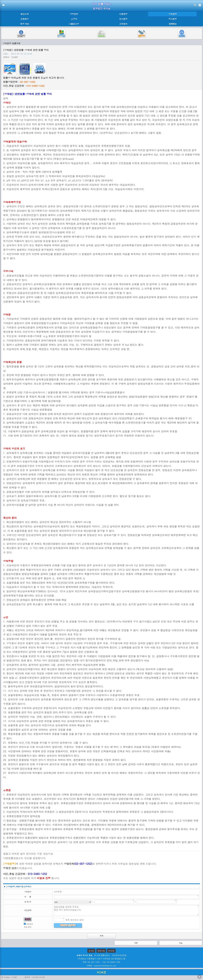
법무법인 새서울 (101, 8)
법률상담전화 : (19, 82)
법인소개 (25, 14)
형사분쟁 (173, 19)
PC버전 (111, 951)
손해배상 (25, 19)
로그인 (91, 951)
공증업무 (74, 14)
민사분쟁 (123, 19)
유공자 (74, 19)
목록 (101, 936)
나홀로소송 (74, 24)
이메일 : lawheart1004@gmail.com (102, 966)
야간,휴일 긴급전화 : (24, 86)
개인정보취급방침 (119, 955)
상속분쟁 (173, 14)
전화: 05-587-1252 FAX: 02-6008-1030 (101, 962)
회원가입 (101, 951)
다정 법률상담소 (102, 4)
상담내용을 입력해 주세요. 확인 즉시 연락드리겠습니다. (126, 910)
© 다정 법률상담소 (102, 955)
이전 (136, 943)
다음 (181, 943)
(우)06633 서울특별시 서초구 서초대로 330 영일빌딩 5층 (101, 959)
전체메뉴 (173, 24)
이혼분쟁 (123, 14)
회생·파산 (25, 24)
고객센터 (123, 24)
